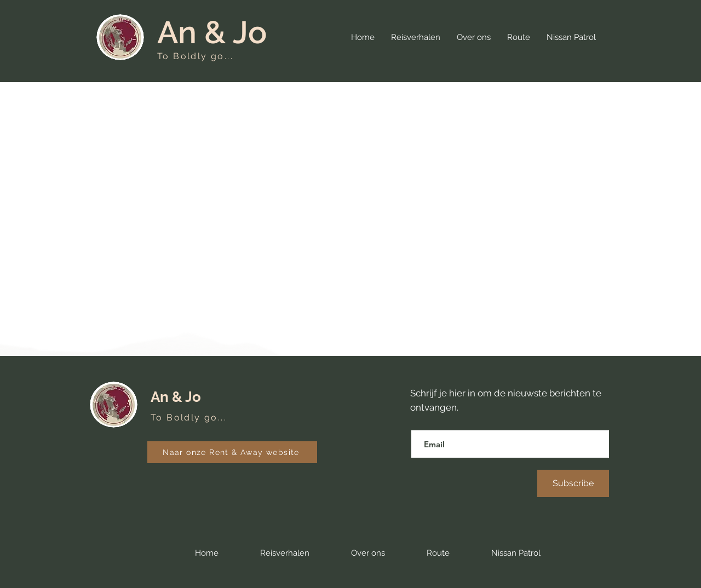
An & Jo (212, 32)
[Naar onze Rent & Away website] (232, 452)
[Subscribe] (573, 483)
